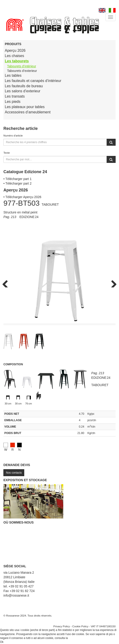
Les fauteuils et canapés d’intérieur (33, 81)
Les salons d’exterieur (23, 91)
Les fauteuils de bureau (24, 86)
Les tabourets (17, 61)
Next (112, 283)
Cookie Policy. (77, 638)
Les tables (13, 75)
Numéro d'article (13, 135)
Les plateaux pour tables (25, 107)
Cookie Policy (80, 626)
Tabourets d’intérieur (22, 66)
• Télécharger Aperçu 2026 (22, 197)
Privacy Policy (62, 626)
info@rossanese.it (16, 595)
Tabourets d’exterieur (22, 71)
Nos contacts (14, 473)
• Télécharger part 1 (17, 179)
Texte (7, 153)
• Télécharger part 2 (17, 183)
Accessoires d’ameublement (28, 112)
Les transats (15, 96)
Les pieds (13, 102)
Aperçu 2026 (15, 50)
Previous (7, 283)
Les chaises (15, 56)
